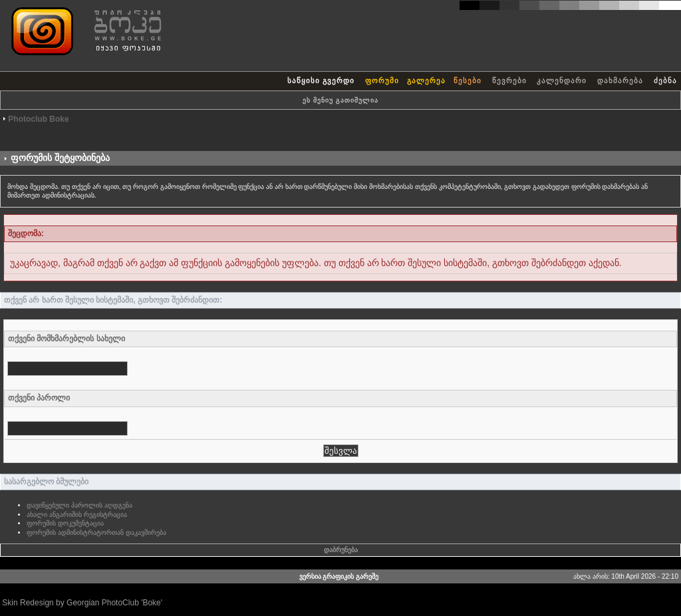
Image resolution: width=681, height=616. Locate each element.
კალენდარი (562, 80)
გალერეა (426, 80)
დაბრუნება (341, 550)
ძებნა (665, 80)
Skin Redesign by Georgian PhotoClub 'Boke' (82, 603)
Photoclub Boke (38, 119)
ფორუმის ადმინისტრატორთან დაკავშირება (96, 533)
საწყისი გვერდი (321, 80)
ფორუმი (382, 80)
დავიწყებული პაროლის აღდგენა (79, 505)
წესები (468, 80)
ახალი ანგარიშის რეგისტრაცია (77, 515)
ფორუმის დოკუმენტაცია (65, 523)
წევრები (509, 80)
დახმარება (620, 80)
